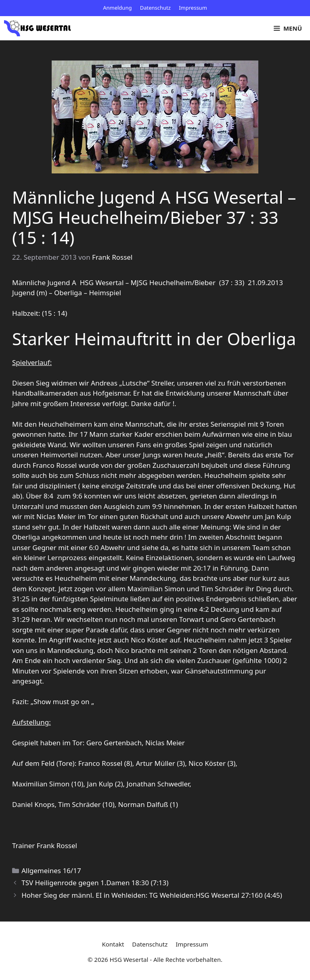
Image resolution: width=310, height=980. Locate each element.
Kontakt (113, 944)
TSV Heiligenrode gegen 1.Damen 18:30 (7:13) (95, 883)
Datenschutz (155, 8)
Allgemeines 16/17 (51, 871)
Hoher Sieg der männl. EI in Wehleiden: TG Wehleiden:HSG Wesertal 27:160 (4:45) (152, 895)
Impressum (193, 8)
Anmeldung (117, 8)
